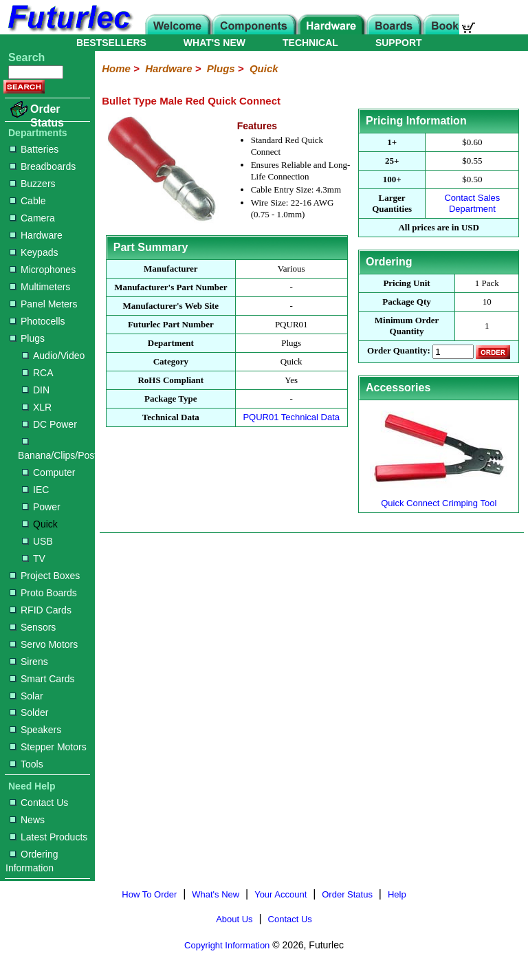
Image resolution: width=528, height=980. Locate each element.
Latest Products (48, 837)
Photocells (37, 321)
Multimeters (40, 287)
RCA (38, 373)
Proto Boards (43, 593)
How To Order (149, 894)
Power (41, 507)
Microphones (43, 270)
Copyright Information (227, 945)
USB (37, 541)
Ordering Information (32, 861)
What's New (216, 894)
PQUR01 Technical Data (291, 417)
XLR (37, 407)
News (27, 820)
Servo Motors (44, 644)
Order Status (47, 116)
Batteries (34, 149)
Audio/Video (53, 356)
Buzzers (33, 184)
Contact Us (39, 803)
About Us (234, 919)
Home (116, 68)
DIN (36, 390)
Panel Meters (43, 304)
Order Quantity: (399, 351)
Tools (26, 764)
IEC (35, 490)
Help (397, 894)
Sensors (33, 627)
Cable (28, 201)
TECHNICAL (310, 43)
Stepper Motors (48, 747)
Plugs (27, 338)
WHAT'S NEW (214, 43)
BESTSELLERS (111, 43)
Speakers (35, 730)
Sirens (29, 662)
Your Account (280, 894)
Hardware (36, 235)
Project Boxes (45, 576)
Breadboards (43, 166)
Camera (32, 218)
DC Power (49, 424)
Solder (29, 712)
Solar (26, 696)
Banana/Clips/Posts (54, 449)
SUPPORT (399, 43)
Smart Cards (42, 679)
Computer (48, 472)
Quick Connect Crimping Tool (439, 498)
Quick (40, 524)
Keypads (34, 252)
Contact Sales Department (472, 203)
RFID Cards (41, 610)
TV (34, 558)
